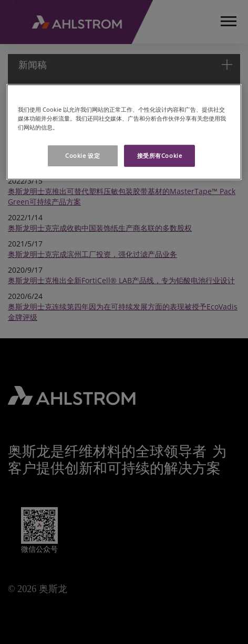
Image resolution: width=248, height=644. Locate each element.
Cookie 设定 (82, 156)
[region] (124, 132)
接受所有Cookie (160, 156)
